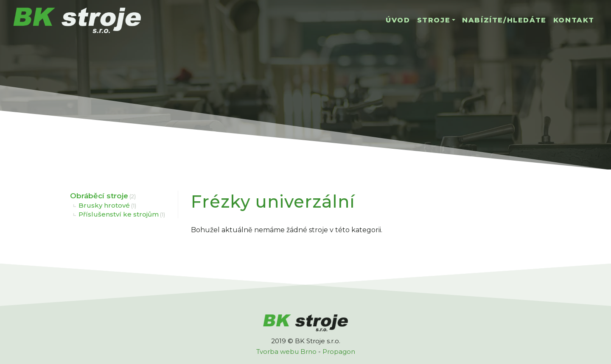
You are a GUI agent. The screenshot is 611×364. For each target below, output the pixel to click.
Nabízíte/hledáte (504, 20)
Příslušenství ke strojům (119, 214)
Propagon (339, 351)
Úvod (398, 20)
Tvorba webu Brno (286, 351)
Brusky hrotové (104, 205)
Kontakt (574, 20)
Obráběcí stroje (99, 196)
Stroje (434, 20)
